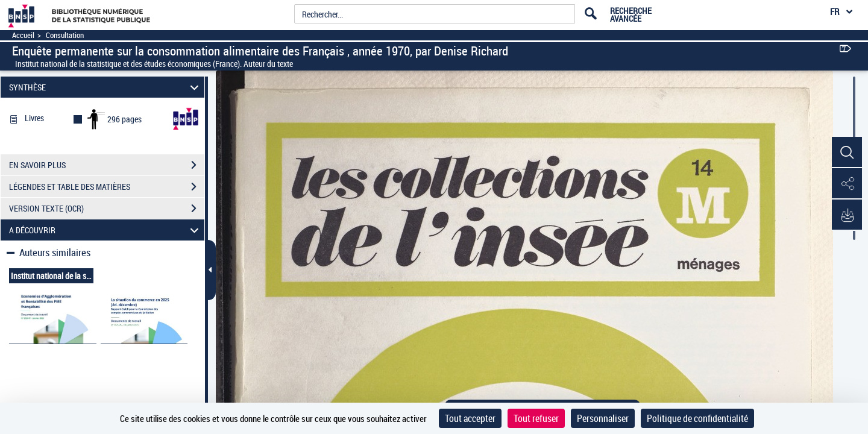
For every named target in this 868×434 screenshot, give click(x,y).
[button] (847, 153)
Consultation (65, 35)
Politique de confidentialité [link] (697, 418)
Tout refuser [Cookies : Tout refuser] (536, 418)
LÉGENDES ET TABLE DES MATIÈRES (107, 187)
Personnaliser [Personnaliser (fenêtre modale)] (603, 418)
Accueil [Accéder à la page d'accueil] (23, 35)
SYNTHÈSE (106, 87)
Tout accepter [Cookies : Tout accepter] (470, 418)
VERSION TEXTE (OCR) (107, 209)
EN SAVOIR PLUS (107, 165)
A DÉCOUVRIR (106, 230)
